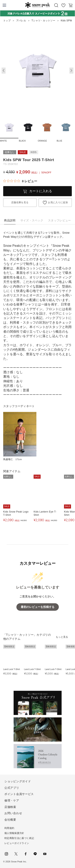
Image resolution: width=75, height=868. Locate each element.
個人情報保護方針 (14, 833)
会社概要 (10, 820)
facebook (26, 854)
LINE (35, 854)
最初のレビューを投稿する (38, 607)
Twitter (16, 854)
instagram (6, 854)
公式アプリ (12, 788)
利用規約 (9, 828)
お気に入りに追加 (58, 202)
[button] (71, 71)
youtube (45, 854)
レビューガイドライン (17, 843)
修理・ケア (12, 800)
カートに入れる (41, 191)
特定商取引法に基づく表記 (19, 838)
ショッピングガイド (18, 781)
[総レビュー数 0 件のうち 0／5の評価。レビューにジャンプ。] (20, 181)
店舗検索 (10, 807)
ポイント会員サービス (19, 794)
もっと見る (62, 637)
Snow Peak (37, 5)
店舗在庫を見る (20, 202)
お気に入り (63, 5)
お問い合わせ (13, 813)
